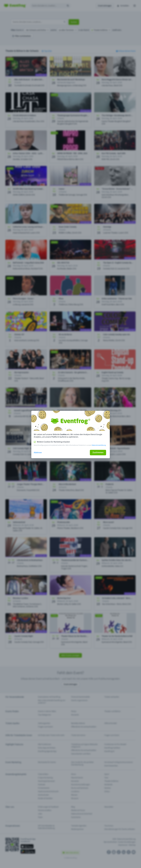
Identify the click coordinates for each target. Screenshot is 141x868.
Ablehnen (38, 453)
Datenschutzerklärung (99, 445)
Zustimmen (98, 452)
